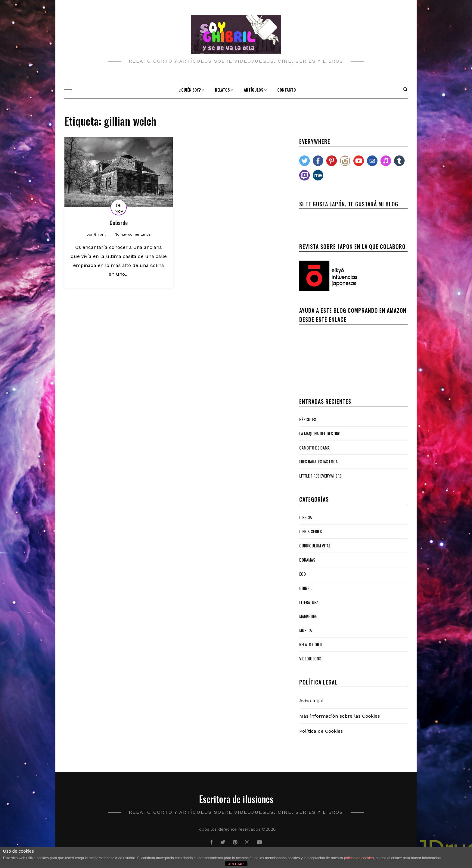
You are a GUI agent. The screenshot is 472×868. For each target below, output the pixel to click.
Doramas (307, 560)
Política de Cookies (321, 731)
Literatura (309, 602)
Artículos (253, 90)
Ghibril (306, 588)
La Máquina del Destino (320, 433)
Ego (303, 574)
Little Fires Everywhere (320, 476)
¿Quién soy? (190, 90)
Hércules (308, 419)
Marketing (308, 616)
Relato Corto (311, 644)
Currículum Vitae (315, 545)
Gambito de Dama (314, 448)
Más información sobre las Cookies (340, 716)
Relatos (222, 90)
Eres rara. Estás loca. (319, 461)
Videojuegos (310, 658)
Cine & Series (311, 531)
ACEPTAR (236, 864)
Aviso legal (311, 701)
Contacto (287, 90)
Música (306, 630)
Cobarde (119, 223)
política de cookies (359, 858)
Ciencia (306, 517)
